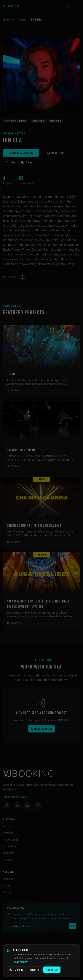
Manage (16, 970)
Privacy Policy (20, 962)
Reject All (34, 970)
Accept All (52, 970)
